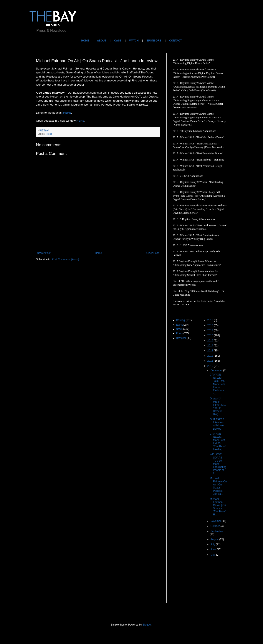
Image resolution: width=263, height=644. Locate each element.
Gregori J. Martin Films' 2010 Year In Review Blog (218, 406)
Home (98, 253)
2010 (211, 366)
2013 (211, 351)
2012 (211, 356)
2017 (211, 330)
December (217, 370)
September (217, 531)
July (213, 545)
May (213, 555)
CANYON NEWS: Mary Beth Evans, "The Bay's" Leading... (218, 442)
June (214, 550)
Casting (181, 320)
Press (49, 134)
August (215, 539)
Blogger (147, 625)
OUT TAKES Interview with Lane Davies (217, 424)
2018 (211, 325)
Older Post (153, 253)
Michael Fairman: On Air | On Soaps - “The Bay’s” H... (218, 507)
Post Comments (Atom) (65, 259)
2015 (211, 341)
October (215, 526)
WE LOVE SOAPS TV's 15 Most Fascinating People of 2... (218, 464)
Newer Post (44, 253)
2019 (211, 320)
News (179, 329)
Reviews (181, 338)
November (217, 521)
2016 (211, 335)
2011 (211, 361)
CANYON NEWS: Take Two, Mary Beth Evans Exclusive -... (217, 384)
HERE (67, 113)
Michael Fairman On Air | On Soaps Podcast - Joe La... (218, 486)
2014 (211, 346)
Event (179, 325)
